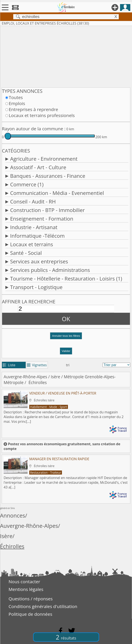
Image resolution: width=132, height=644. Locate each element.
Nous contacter (24, 582)
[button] (66, 338)
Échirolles (12, 546)
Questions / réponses (31, 599)
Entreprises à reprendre (33, 109)
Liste (9, 365)
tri (68, 365)
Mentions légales (26, 589)
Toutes (16, 97)
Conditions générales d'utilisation (43, 606)
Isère (56, 377)
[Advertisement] (66, 56)
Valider (66, 351)
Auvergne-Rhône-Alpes (25, 377)
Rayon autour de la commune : (34, 129)
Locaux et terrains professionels (42, 115)
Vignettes (37, 365)
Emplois (17, 103)
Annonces (13, 516)
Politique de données (30, 614)
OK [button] (66, 319)
